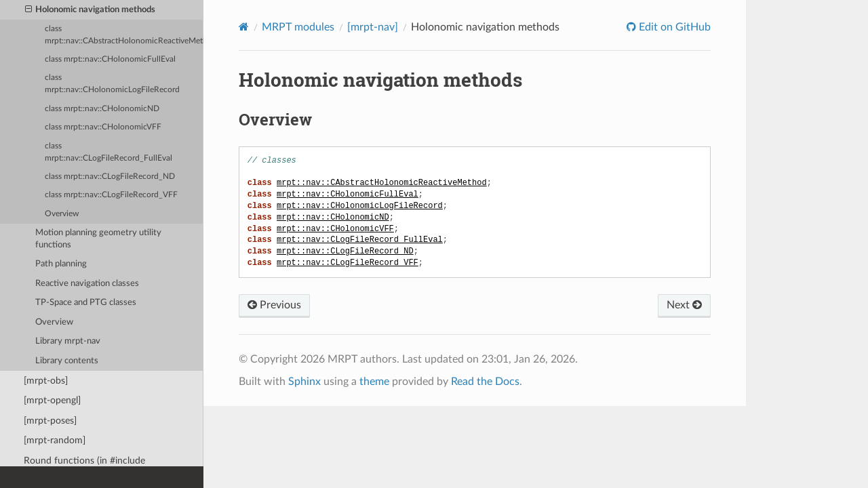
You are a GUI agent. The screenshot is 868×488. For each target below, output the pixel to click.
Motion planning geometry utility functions (98, 239)
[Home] (244, 27)
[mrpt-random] (55, 440)
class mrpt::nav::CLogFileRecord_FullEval (108, 152)
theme (374, 382)
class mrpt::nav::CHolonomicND (102, 109)
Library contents (67, 361)
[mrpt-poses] (50, 421)
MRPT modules (298, 27)
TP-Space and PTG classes (86, 303)
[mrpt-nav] (373, 27)
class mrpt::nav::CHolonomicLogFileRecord (112, 84)
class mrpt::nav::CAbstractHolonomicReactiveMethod (124, 35)
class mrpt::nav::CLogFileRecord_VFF (111, 195)
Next (684, 305)
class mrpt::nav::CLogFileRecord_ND (110, 177)
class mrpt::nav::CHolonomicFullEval (110, 59)
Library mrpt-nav (68, 341)
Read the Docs (485, 382)
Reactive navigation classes (87, 284)
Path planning (61, 264)
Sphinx (304, 382)
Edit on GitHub (673, 27)
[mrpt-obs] (46, 381)
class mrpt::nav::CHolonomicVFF (103, 127)
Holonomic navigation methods (91, 10)
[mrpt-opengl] (52, 400)
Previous (274, 305)
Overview (62, 214)
